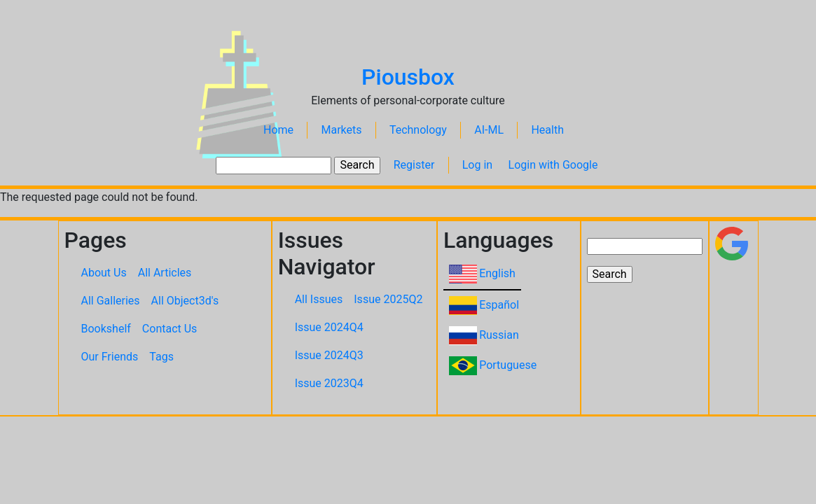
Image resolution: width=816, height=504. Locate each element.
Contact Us (170, 329)
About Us (104, 273)
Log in (477, 165)
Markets (341, 130)
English (497, 273)
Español (499, 305)
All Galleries (111, 301)
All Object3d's (185, 301)
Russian (499, 335)
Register (414, 165)
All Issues (319, 299)
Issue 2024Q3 (329, 355)
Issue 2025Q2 (388, 299)
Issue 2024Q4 (329, 327)
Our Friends (110, 357)
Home (278, 130)
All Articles (165, 273)
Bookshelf (106, 329)
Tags (161, 357)
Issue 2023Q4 (329, 383)
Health (547, 130)
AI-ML (489, 130)
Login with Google (553, 165)
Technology (418, 130)
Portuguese (508, 365)
